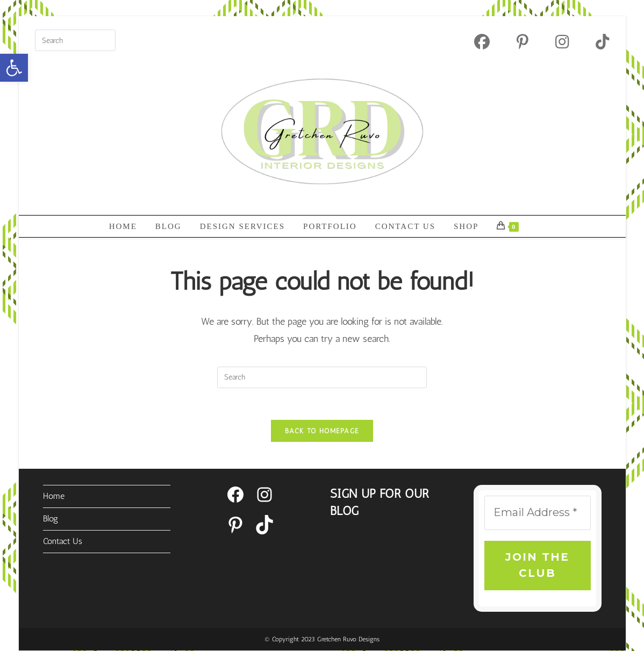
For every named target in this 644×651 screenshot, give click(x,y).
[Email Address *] (537, 513)
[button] (14, 68)
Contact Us (63, 541)
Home (54, 496)
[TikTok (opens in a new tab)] (596, 42)
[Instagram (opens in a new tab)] (562, 42)
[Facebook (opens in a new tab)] (482, 42)
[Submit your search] (105, 39)
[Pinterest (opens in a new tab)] (523, 42)
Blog (51, 518)
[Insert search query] (75, 40)
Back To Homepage (322, 431)
